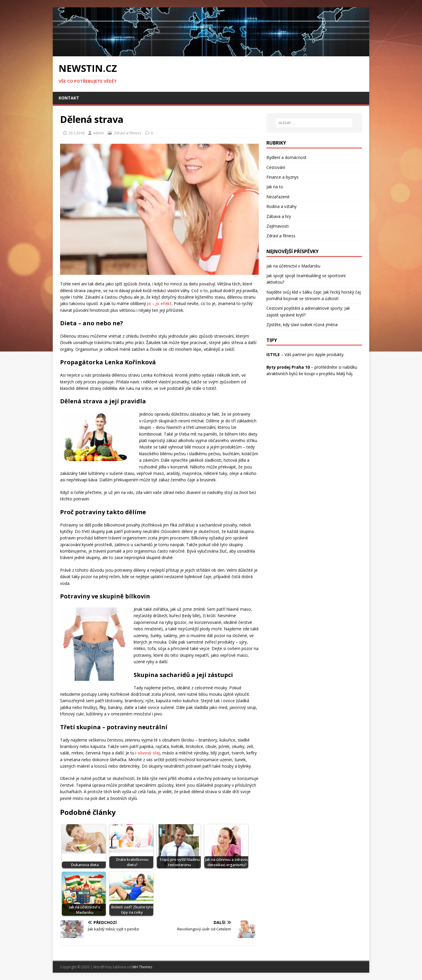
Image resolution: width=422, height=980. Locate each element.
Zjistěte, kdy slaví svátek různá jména (302, 325)
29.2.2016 (76, 133)
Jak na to (275, 187)
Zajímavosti (278, 226)
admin (98, 133)
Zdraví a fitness (128, 133)
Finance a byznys (283, 177)
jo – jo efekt (159, 303)
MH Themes (142, 967)
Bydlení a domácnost (286, 157)
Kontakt (69, 98)
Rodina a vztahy (281, 206)
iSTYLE (273, 354)
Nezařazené (278, 197)
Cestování (276, 167)
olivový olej (149, 753)
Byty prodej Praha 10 (288, 367)
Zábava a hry (279, 216)
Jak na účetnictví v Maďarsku (293, 266)
